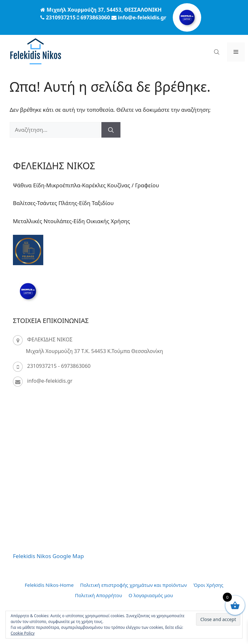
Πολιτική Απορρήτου (98, 595)
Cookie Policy (23, 633)
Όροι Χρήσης (208, 585)
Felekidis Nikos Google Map (48, 556)
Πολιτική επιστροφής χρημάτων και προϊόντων (134, 585)
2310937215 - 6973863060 (59, 366)
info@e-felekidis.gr (50, 381)
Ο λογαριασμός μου (151, 595)
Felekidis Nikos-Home (49, 585)
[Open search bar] (217, 52)
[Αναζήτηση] (111, 130)
